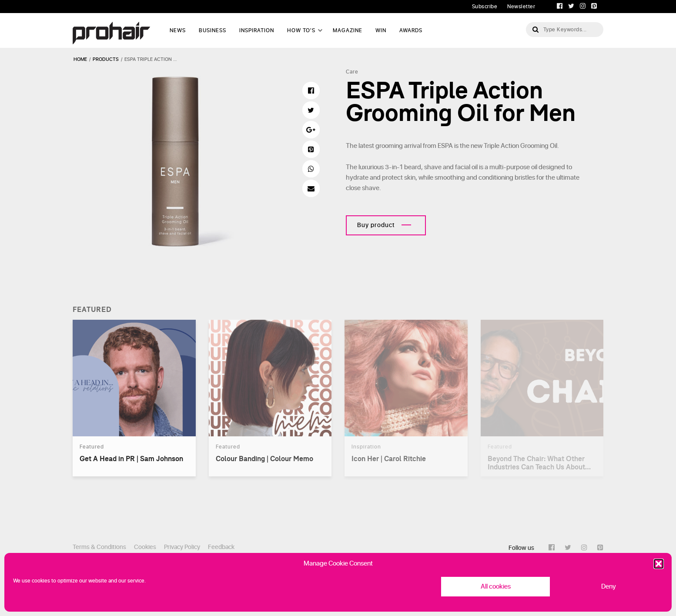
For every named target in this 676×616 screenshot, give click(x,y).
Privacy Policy (182, 547)
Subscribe (485, 7)
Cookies (145, 547)
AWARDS (411, 30)
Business (213, 30)
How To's (301, 30)
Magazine (348, 30)
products (106, 59)
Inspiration (257, 30)
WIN (381, 30)
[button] (659, 564)
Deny (609, 587)
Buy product (376, 225)
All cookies (496, 587)
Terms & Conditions (99, 547)
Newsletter (521, 7)
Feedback (221, 547)
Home (80, 59)
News (178, 30)
